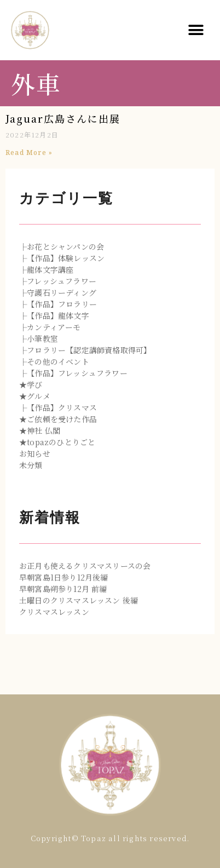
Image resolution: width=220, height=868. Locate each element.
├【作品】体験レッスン (62, 258)
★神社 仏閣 (40, 430)
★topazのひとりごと (57, 442)
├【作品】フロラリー (58, 304)
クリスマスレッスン (54, 612)
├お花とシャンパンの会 (62, 246)
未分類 (31, 465)
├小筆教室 (39, 338)
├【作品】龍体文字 (54, 315)
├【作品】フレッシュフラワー (73, 373)
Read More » (29, 153)
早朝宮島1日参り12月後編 (64, 577)
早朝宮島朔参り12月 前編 (63, 589)
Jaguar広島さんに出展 (63, 118)
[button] (196, 30)
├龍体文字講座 (46, 269)
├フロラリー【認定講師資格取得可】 (85, 350)
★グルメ (35, 396)
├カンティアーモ (50, 327)
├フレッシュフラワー (58, 281)
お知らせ (35, 453)
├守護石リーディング (58, 292)
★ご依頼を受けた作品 (58, 419)
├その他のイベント (54, 361)
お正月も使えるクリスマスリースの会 (85, 566)
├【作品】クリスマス (58, 407)
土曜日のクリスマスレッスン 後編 (79, 600)
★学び (31, 384)
